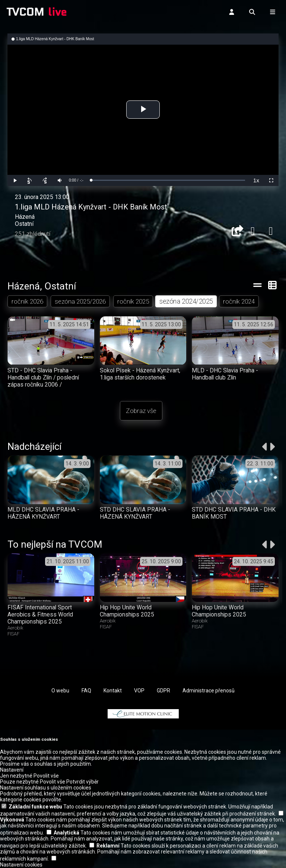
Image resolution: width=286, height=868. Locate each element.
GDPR (163, 691)
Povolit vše (46, 776)
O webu (60, 691)
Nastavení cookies (21, 865)
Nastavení (12, 770)
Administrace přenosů (209, 691)
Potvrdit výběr (82, 782)
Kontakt (113, 691)
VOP (139, 691)
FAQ (86, 691)
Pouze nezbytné (19, 782)
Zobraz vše (141, 411)
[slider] (168, 180)
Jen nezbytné (16, 776)
